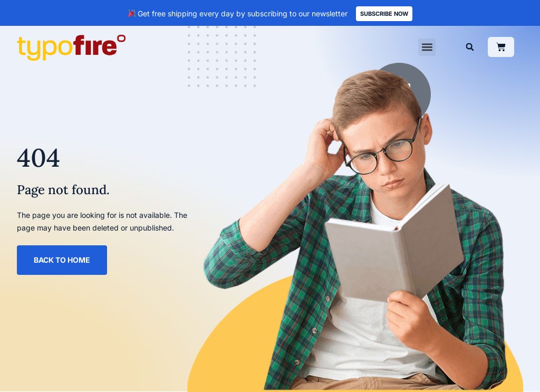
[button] (427, 47)
